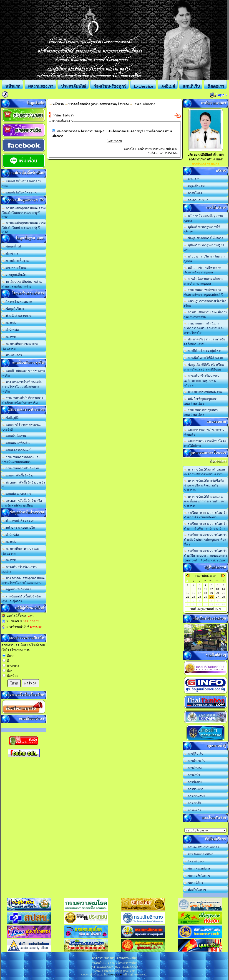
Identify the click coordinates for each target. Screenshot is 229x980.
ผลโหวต (30, 683)
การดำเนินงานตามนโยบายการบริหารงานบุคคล (204, 281)
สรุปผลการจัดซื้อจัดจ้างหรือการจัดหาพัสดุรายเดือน (22, 503)
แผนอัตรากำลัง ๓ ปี (17, 450)
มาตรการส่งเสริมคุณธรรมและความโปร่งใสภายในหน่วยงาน (24, 581)
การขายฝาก (194, 789)
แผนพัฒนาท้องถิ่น (16, 443)
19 (211, 593)
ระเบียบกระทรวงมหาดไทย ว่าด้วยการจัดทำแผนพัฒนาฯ (205, 515)
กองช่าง (9, 337)
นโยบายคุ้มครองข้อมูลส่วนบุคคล (204, 218)
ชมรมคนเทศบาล (197, 868)
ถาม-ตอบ (192, 179)
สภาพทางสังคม (14, 268)
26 (211, 597)
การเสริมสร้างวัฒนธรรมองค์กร (20, 569)
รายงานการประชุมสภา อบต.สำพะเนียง (201, 412)
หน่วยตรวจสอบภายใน (19, 528)
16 (194, 593)
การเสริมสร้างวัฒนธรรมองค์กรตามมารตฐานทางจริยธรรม (202, 381)
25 (205, 597)
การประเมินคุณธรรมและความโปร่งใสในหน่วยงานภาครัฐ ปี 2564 (24, 227)
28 (223, 597)
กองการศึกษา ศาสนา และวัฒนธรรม (21, 551)
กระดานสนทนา (196, 200)
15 (187, 593)
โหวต (14, 683)
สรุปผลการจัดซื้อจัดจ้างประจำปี (24, 485)
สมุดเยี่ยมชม (195, 186)
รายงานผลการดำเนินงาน (21, 468)
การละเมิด (193, 810)
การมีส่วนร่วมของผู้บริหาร (203, 351)
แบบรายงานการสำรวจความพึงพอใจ (204, 432)
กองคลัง (10, 323)
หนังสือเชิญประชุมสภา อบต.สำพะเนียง (201, 401)
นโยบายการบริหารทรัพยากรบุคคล (205, 259)
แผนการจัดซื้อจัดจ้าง (18, 475)
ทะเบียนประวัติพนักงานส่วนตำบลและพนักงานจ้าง (22, 284)
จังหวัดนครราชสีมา (199, 854)
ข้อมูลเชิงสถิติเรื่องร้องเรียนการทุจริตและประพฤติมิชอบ (204, 367)
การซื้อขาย (193, 782)
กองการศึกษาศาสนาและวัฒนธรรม (20, 346)
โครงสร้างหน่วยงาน (17, 302)
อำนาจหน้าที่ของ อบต (18, 521)
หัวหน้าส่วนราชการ (17, 316)
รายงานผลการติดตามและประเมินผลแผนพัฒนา (21, 460)
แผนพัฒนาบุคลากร (17, 494)
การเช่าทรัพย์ (195, 796)
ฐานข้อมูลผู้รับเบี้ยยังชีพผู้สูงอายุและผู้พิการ (22, 599)
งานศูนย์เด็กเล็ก (15, 275)
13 (217, 589)
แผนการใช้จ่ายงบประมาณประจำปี (21, 427)
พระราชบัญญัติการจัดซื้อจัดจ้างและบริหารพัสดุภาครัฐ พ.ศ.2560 (204, 485)
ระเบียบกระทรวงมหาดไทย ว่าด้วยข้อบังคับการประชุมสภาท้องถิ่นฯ (205, 540)
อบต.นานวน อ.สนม (205, 830)
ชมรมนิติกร (194, 883)
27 (217, 597)
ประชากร (10, 253)
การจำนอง (193, 768)
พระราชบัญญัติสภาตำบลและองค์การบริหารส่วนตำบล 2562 (205, 472)
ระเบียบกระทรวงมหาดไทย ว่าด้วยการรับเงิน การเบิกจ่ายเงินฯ (205, 526)
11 (205, 589)
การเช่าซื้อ (193, 803)
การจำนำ (192, 775)
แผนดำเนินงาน (14, 436)
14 (223, 589)
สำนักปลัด (11, 330)
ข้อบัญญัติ (11, 418)
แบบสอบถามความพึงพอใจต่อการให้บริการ (205, 443)
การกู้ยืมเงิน (194, 754)
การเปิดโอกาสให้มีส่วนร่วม (204, 358)
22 (187, 597)
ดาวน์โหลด (194, 193)
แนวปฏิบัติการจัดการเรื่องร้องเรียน (205, 304)
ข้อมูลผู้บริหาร (13, 309)
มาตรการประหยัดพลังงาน (203, 392)
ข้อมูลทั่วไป (12, 246)
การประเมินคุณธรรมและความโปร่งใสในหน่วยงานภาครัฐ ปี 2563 (24, 213)
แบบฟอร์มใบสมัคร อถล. (20, 192)
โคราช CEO (194, 861)
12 (211, 589)
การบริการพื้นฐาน (16, 261)
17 (200, 593)
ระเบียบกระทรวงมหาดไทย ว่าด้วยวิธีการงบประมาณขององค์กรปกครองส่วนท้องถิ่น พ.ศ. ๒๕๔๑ (206, 556)
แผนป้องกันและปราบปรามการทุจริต (24, 373)
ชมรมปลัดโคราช (197, 876)
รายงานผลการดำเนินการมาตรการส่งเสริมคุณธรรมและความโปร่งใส (204, 328)
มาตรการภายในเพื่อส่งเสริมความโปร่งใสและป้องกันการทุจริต (22, 387)
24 (200, 597)
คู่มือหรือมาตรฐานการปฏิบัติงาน (204, 248)
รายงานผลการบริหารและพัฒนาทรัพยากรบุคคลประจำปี (204, 292)
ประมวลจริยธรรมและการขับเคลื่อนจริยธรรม (205, 342)
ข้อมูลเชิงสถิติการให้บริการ (204, 238)
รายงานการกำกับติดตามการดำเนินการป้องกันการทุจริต (23, 400)
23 (194, 597)
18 (205, 593)
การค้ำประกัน (195, 761)
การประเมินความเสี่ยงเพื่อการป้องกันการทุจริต (206, 315)
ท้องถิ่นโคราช (195, 890)
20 (217, 593)
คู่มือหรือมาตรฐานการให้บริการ (202, 229)
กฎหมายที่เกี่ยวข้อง (17, 589)
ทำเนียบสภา (12, 355)
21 (223, 593)
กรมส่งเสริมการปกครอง (202, 847)
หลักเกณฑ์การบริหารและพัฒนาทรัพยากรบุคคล (203, 270)
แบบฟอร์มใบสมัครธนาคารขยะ (22, 184)
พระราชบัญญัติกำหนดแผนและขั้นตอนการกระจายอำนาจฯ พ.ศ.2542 (205, 501)
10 (200, 589)
